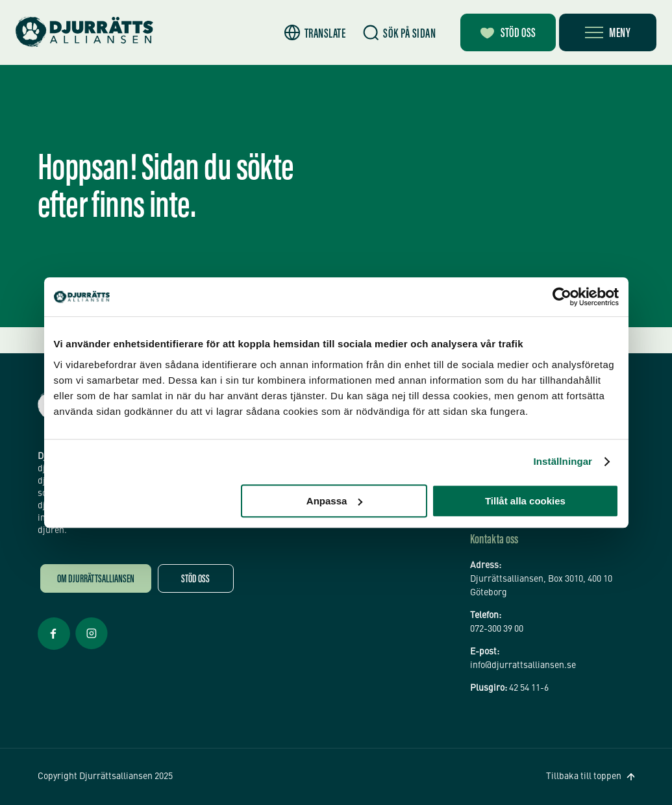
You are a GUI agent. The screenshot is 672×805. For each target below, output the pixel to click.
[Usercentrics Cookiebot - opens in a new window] (562, 297)
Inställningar (563, 461)
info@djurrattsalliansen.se (523, 665)
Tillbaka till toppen (584, 776)
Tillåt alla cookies (525, 501)
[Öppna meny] (608, 32)
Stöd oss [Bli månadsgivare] (508, 34)
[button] (315, 33)
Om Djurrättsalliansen (96, 580)
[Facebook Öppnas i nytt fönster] (54, 649)
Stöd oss (195, 580)
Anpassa (335, 501)
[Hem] (84, 32)
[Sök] (399, 33)
